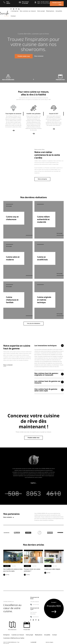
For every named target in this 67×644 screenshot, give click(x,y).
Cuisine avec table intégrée (52, 569)
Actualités (59, 11)
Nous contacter (8, 365)
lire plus (7, 575)
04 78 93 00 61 (36, 617)
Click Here (33, 77)
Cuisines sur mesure (18, 635)
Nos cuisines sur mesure (28, 11)
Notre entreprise (42, 179)
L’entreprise (15, 11)
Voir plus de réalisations (34, 323)
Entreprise (6, 635)
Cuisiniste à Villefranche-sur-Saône (14, 638)
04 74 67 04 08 (36, 605)
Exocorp (34, 642)
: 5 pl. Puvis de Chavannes (45, 3)
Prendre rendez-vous (57, 4)
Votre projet (41, 11)
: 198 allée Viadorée (43, 2)
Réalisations (50, 11)
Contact (13, 16)
